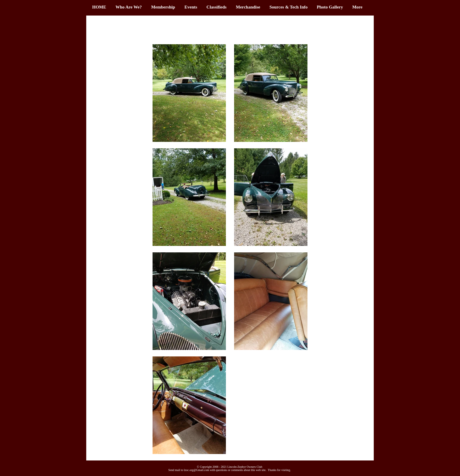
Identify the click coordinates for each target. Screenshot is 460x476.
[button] (163, 7)
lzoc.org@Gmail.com (197, 470)
